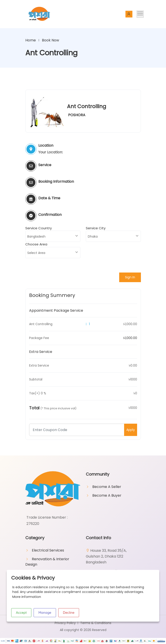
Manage (45, 613)
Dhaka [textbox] (93, 237)
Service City (96, 228)
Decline (69, 613)
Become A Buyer (107, 496)
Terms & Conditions (96, 623)
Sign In (130, 277)
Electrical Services (48, 551)
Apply (131, 430)
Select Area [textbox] (36, 253)
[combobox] (53, 236)
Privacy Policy (65, 623)
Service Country (39, 228)
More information (27, 597)
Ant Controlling (87, 106)
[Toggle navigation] (140, 14)
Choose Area (36, 244)
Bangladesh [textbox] (36, 237)
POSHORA (77, 115)
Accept (21, 613)
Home (31, 40)
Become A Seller (107, 487)
